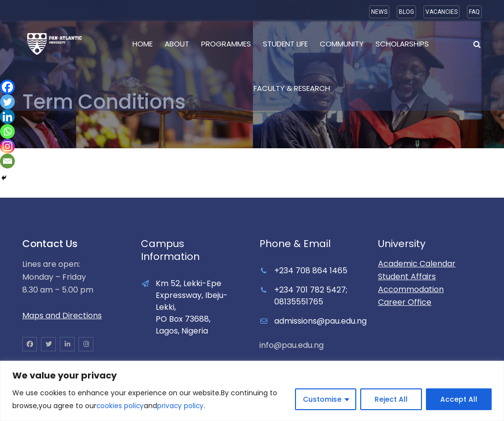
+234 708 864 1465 (311, 271)
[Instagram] (7, 146)
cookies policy (121, 406)
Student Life (285, 44)
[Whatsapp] (7, 131)
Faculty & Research (292, 88)
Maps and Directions (62, 316)
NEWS (379, 12)
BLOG (406, 12)
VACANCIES (441, 12)
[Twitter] (7, 102)
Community (342, 44)
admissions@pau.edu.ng (320, 321)
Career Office (405, 302)
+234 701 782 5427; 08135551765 (311, 296)
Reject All (391, 400)
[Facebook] (7, 87)
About (177, 44)
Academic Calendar (417, 264)
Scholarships (402, 44)
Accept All (459, 400)
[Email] (7, 161)
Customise (322, 400)
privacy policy (182, 406)
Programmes (226, 44)
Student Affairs (407, 276)
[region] (252, 391)
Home (143, 44)
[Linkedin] (7, 117)
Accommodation (411, 289)
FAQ (474, 12)
